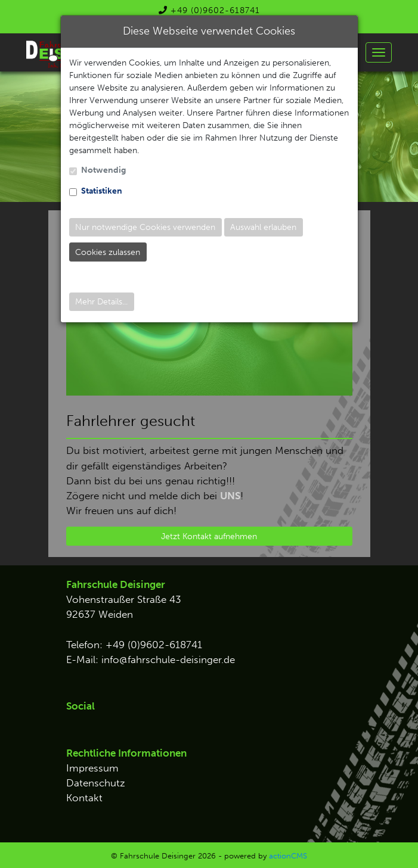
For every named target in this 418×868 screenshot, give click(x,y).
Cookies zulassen (108, 252)
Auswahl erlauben (263, 227)
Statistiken (102, 191)
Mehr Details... (101, 302)
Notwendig (103, 170)
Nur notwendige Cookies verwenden (145, 227)
